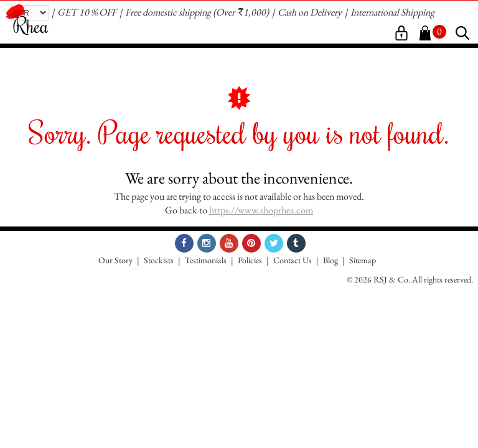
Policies (250, 260)
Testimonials (206, 260)
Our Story (115, 260)
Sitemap (363, 260)
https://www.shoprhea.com (261, 210)
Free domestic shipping (168, 12)
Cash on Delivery (310, 12)
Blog (330, 260)
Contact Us (293, 260)
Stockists (159, 260)
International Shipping (392, 12)
